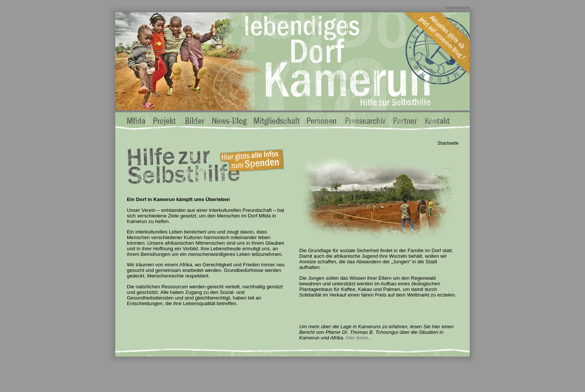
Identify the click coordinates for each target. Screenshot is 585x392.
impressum (458, 8)
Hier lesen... (359, 338)
